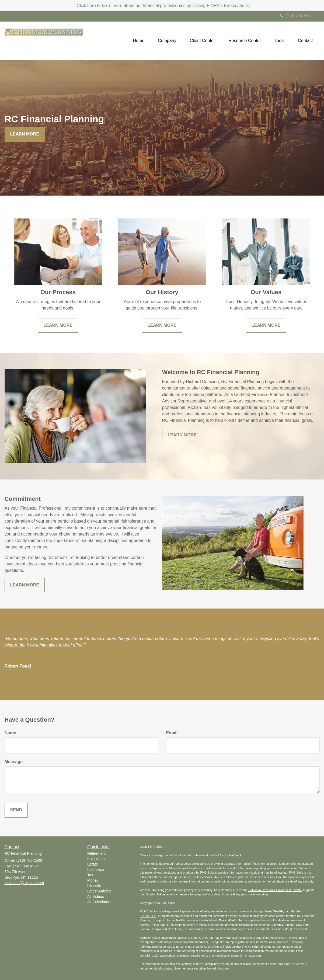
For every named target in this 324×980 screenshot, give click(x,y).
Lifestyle (94, 886)
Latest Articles (99, 891)
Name (11, 733)
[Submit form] (16, 810)
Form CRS (155, 847)
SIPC (153, 916)
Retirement (96, 853)
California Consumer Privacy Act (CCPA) (275, 890)
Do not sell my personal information (245, 894)
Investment (96, 859)
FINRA (144, 916)
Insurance (95, 870)
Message (14, 762)
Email (172, 733)
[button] (167, 41)
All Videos (96, 896)
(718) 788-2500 (296, 16)
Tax (90, 875)
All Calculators (99, 902)
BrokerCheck (233, 855)
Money (93, 880)
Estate (93, 864)
